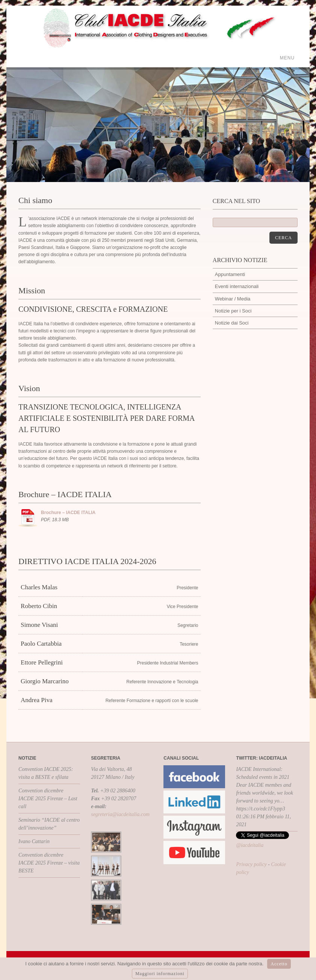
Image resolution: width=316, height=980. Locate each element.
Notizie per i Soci (233, 311)
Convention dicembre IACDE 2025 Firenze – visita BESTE (49, 863)
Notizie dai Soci (232, 323)
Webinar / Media (233, 299)
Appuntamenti (230, 274)
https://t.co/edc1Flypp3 (260, 809)
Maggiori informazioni (160, 974)
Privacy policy (251, 864)
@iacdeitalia (250, 845)
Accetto (279, 964)
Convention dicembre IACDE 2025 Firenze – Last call (48, 799)
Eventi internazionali (237, 286)
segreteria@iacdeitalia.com (120, 814)
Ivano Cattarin (34, 841)
